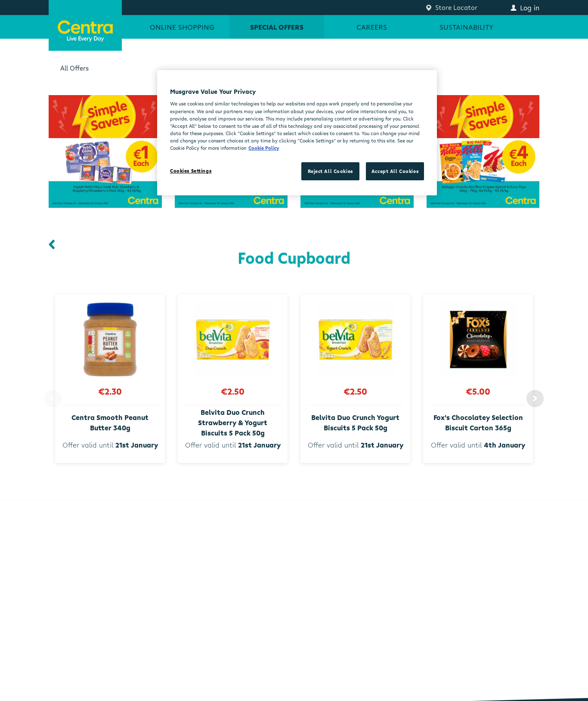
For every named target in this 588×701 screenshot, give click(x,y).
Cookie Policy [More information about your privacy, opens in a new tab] (264, 148)
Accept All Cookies (395, 171)
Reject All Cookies (330, 171)
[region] (297, 133)
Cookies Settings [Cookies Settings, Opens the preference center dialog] (191, 171)
